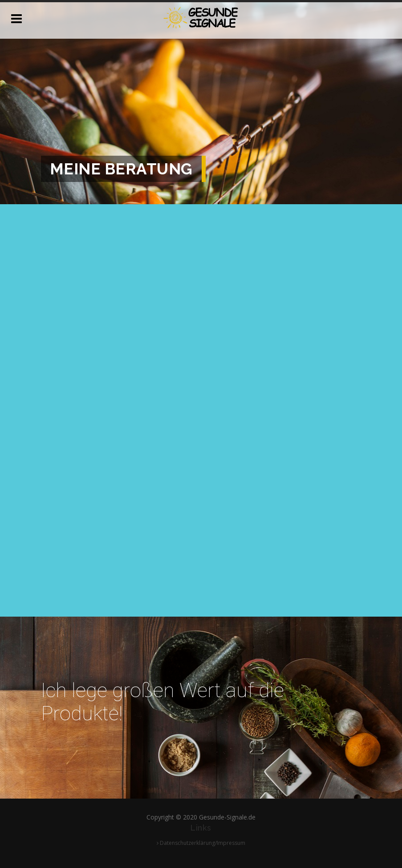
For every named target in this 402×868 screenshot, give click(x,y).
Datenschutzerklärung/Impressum (201, 843)
